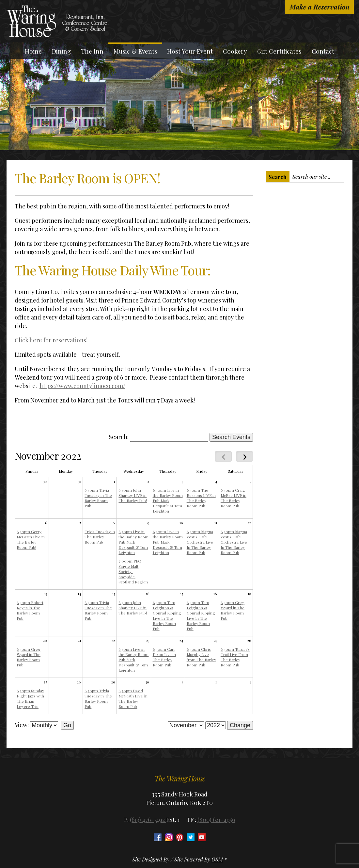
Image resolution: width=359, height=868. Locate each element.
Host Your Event (190, 51)
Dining (61, 51)
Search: (119, 437)
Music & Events (135, 51)
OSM (217, 859)
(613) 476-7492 (148, 820)
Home (33, 51)
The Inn (92, 51)
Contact (323, 51)
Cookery (235, 51)
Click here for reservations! (51, 340)
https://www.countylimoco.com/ (82, 386)
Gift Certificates (279, 51)
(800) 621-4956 (216, 820)
